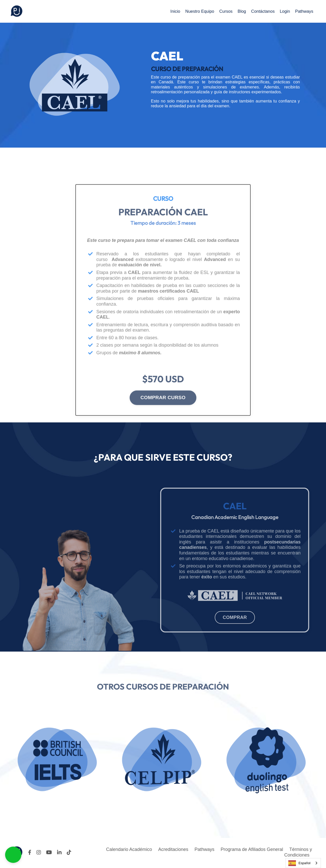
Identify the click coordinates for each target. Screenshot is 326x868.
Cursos (220, 11)
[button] (13, 855)
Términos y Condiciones (298, 853)
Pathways (303, 11)
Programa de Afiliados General (252, 851)
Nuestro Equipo (192, 11)
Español (299, 863)
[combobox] (303, 863)
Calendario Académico (129, 851)
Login (283, 11)
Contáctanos (259, 11)
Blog (237, 11)
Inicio (165, 11)
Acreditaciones (173, 851)
